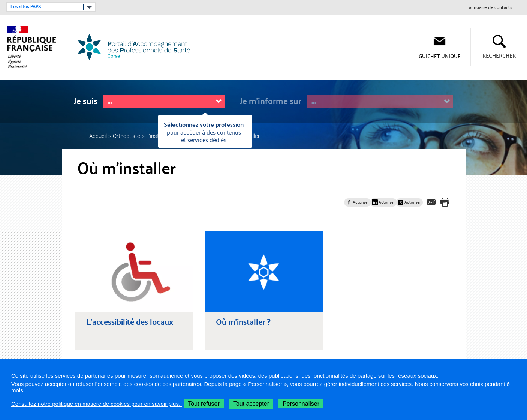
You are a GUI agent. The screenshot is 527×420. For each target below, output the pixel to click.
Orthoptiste (127, 136)
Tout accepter (251, 404)
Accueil (98, 136)
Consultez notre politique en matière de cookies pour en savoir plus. (97, 404)
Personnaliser (301, 404)
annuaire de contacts (490, 8)
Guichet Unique (440, 56)
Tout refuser (204, 404)
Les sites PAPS (26, 7)
